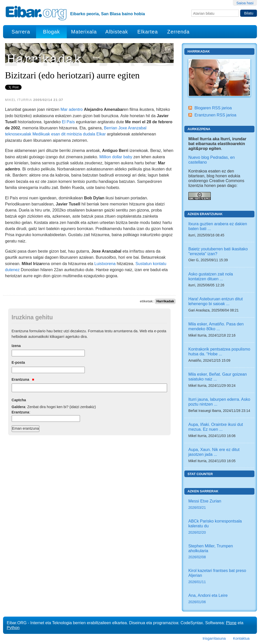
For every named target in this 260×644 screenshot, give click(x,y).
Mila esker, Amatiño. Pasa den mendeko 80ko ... (216, 326)
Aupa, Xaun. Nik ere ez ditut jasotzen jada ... (214, 452)
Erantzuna (23, 379)
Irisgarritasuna (214, 638)
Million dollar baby (116, 157)
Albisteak (117, 32)
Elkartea (148, 32)
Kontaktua (241, 638)
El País (68, 122)
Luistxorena (105, 264)
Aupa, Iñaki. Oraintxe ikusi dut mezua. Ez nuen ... (216, 427)
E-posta (18, 362)
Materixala (84, 32)
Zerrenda (178, 32)
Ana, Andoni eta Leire (220, 599)
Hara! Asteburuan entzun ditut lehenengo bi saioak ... (216, 301)
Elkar (101, 134)
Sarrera (21, 32)
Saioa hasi (245, 3)
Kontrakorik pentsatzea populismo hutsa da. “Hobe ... (219, 351)
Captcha (19, 400)
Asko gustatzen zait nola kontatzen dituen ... (211, 276)
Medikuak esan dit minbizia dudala (64, 134)
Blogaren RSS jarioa (213, 108)
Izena (16, 346)
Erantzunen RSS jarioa (215, 115)
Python (13, 628)
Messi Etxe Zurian (220, 505)
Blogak (51, 32)
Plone (231, 623)
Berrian (110, 128)
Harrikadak (165, 301)
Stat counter (200, 474)
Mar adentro (71, 109)
